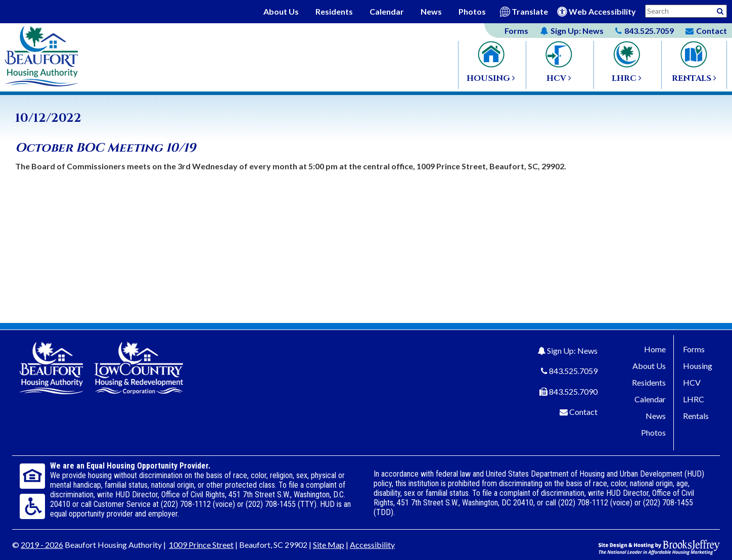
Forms (516, 31)
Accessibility (372, 545)
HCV (692, 382)
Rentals (696, 416)
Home (655, 349)
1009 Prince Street (201, 545)
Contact (583, 412)
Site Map (329, 545)
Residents (334, 11)
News (431, 11)
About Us (281, 11)
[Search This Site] (686, 11)
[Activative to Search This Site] (720, 10)
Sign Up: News (572, 351)
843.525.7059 (573, 371)
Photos (472, 11)
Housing (698, 366)
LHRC (694, 399)
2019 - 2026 (42, 545)
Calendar (387, 11)
